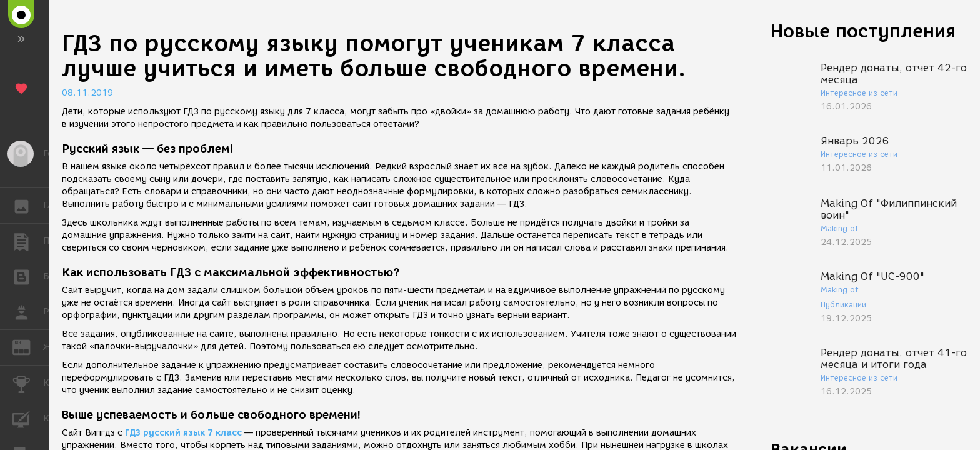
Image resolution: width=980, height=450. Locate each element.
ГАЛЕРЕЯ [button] (28, 206)
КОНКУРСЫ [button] (28, 383)
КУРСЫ (28, 418)
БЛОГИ (28, 276)
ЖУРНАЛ (28, 347)
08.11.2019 (87, 93)
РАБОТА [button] (28, 312)
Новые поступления (863, 31)
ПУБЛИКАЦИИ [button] (28, 241)
